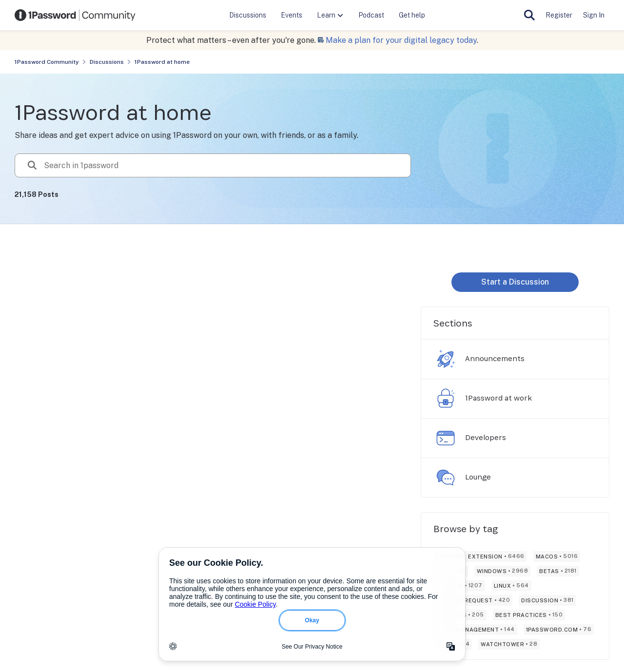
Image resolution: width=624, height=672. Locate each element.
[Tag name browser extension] (480, 557)
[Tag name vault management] (475, 630)
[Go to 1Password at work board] (446, 399)
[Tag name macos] (557, 557)
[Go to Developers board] (446, 438)
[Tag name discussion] (547, 600)
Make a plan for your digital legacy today (401, 40)
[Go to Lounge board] (446, 478)
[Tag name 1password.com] (559, 630)
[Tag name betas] (558, 571)
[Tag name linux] (511, 586)
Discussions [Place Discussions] (107, 62)
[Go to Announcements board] (446, 359)
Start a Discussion (515, 282)
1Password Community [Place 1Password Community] (47, 62)
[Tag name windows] (503, 571)
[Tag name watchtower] (509, 644)
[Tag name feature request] (473, 600)
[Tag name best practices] (529, 615)
